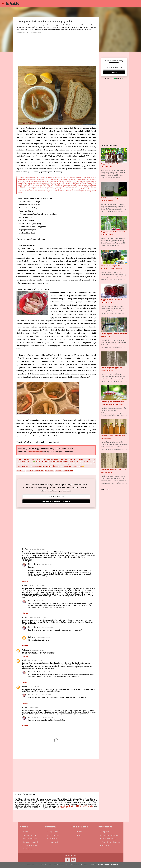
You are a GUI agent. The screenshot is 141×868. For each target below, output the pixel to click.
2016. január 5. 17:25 (44, 672)
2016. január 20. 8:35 (33, 686)
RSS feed (79, 832)
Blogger (114, 839)
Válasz (25, 582)
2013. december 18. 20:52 (37, 549)
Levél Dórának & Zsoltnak (111, 835)
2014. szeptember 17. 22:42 (38, 617)
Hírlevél (78, 835)
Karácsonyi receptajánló (31, 842)
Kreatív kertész (54, 842)
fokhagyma (21, 471)
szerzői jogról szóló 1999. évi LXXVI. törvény (77, 806)
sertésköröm (68, 471)
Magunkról (106, 832)
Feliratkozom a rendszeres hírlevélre (56, 501)
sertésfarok (49, 471)
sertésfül (59, 471)
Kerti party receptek (29, 835)
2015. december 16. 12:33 (37, 650)
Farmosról (105, 845)
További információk (100, 865)
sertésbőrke (39, 471)
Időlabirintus (53, 839)
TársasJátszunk (54, 835)
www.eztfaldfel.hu (63, 808)
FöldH (25, 686)
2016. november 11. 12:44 (46, 717)
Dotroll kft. (116, 842)
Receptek (26, 832)
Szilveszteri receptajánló (31, 845)
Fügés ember (54, 832)
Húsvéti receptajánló (30, 839)
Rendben (114, 865)
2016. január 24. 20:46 (45, 695)
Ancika (25, 660)
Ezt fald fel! (12, 4)
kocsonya (30, 471)
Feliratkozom (114, 72)
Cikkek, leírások (28, 849)
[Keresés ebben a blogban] (129, 4)
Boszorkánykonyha (34, 452)
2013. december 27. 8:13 (45, 601)
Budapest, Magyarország (30, 473)
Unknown (32, 637)
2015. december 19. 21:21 (35, 660)
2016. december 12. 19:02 (43, 637)
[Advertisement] (56, 50)
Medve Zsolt (33, 564)
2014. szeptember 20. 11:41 (46, 627)
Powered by (114, 78)
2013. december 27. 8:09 (45, 564)
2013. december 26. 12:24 (37, 586)
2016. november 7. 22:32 (37, 707)
